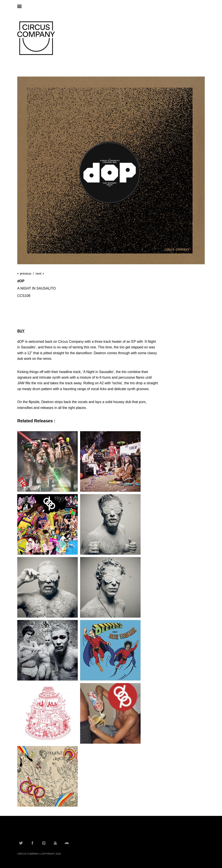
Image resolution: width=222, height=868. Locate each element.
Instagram (44, 843)
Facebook (32, 843)
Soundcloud (67, 843)
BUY (21, 331)
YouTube (55, 843)
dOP (21, 281)
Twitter (21, 843)
